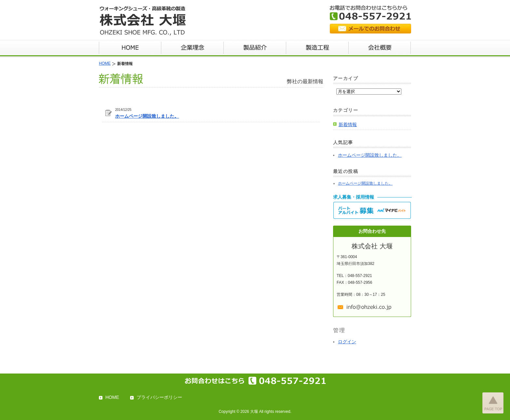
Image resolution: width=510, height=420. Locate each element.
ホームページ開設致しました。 (147, 116)
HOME (112, 397)
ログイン (347, 342)
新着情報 (348, 125)
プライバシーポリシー (159, 397)
